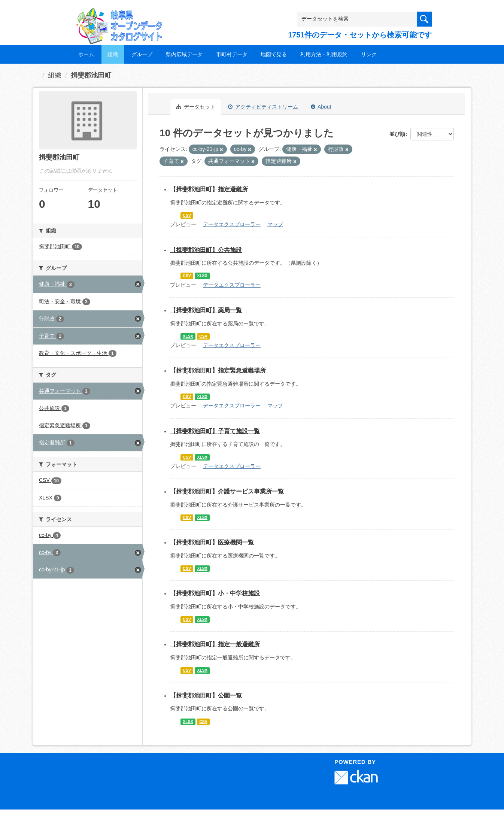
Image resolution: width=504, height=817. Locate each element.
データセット (196, 107)
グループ (142, 54)
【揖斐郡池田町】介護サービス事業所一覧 (227, 491)
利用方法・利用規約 (324, 54)
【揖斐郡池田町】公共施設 (206, 250)
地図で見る (274, 54)
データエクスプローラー (232, 224)
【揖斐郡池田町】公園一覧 (206, 695)
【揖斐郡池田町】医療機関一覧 (212, 542)
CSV (187, 215)
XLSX (202, 276)
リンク (369, 54)
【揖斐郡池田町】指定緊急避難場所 (218, 370)
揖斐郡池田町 (91, 75)
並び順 (397, 134)
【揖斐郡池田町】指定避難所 (209, 189)
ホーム (86, 54)
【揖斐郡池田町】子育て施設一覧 (215, 431)
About (321, 107)
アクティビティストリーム (263, 107)
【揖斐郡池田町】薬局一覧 (206, 310)
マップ (275, 224)
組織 (113, 54)
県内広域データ (184, 54)
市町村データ (232, 54)
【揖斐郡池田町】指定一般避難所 (215, 644)
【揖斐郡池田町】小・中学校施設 (215, 593)
